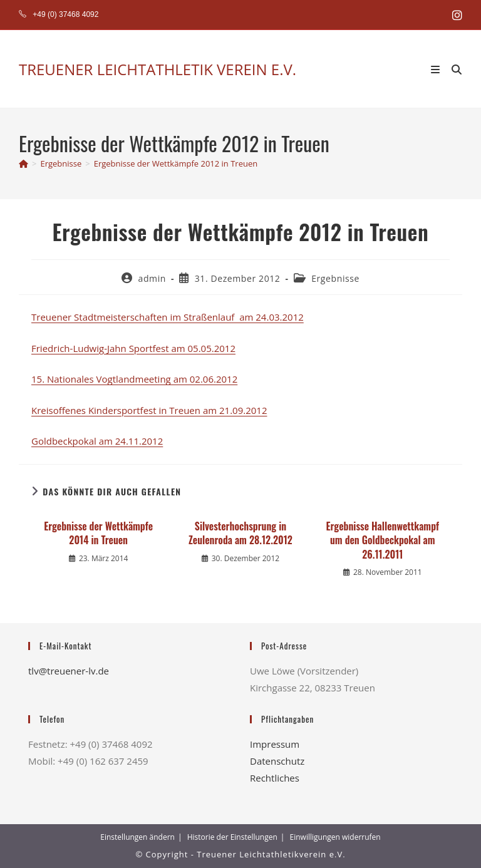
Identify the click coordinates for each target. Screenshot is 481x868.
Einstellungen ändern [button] (137, 837)
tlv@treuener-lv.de (69, 671)
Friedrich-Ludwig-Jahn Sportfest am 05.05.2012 (133, 348)
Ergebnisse (335, 278)
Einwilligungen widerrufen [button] (335, 837)
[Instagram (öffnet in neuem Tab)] (455, 15)
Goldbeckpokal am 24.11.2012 (97, 441)
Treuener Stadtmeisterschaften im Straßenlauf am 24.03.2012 (168, 317)
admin (152, 278)
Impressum (275, 744)
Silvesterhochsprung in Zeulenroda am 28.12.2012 (240, 533)
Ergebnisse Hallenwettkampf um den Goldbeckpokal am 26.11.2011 (383, 540)
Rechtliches (275, 778)
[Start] (23, 163)
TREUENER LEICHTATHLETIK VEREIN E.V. (158, 69)
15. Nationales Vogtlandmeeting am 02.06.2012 (134, 379)
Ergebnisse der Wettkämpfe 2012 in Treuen (176, 163)
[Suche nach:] (452, 69)
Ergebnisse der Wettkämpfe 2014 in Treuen (98, 533)
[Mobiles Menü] (437, 69)
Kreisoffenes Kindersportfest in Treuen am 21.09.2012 (149, 410)
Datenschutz (277, 761)
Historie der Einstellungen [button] (232, 837)
